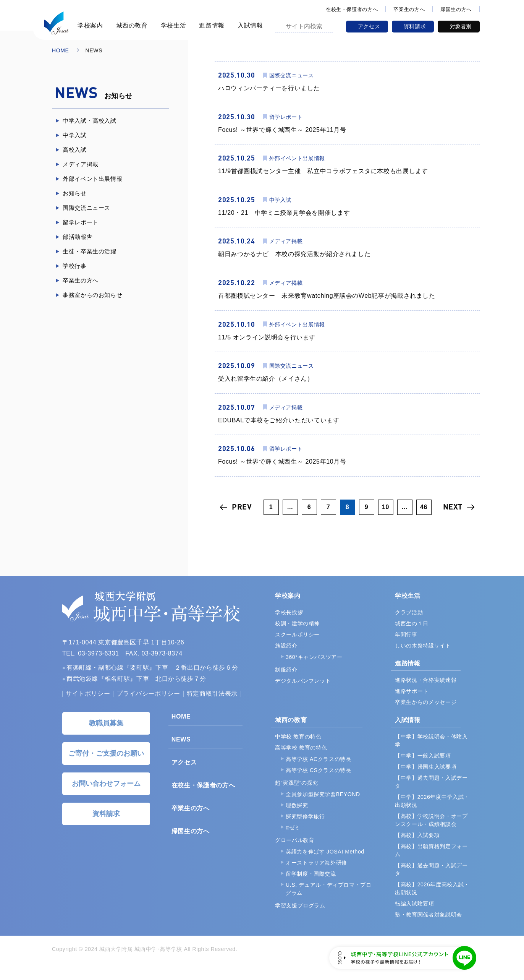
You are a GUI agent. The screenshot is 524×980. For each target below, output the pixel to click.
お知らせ (75, 193)
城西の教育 (131, 25)
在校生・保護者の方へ (352, 9)
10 (386, 507)
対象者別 (461, 26)
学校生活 (172, 25)
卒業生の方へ (409, 9)
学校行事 (75, 266)
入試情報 (249, 25)
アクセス (369, 26)
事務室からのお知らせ (92, 295)
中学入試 (75, 135)
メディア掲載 (81, 164)
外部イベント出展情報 (92, 179)
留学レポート (81, 222)
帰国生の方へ (456, 9)
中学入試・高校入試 (90, 121)
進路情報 (211, 25)
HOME (61, 50)
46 (424, 507)
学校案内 (89, 25)
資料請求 (415, 26)
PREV (242, 507)
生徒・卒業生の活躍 (90, 251)
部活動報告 (78, 237)
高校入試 (75, 150)
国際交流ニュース (87, 208)
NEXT (453, 507)
